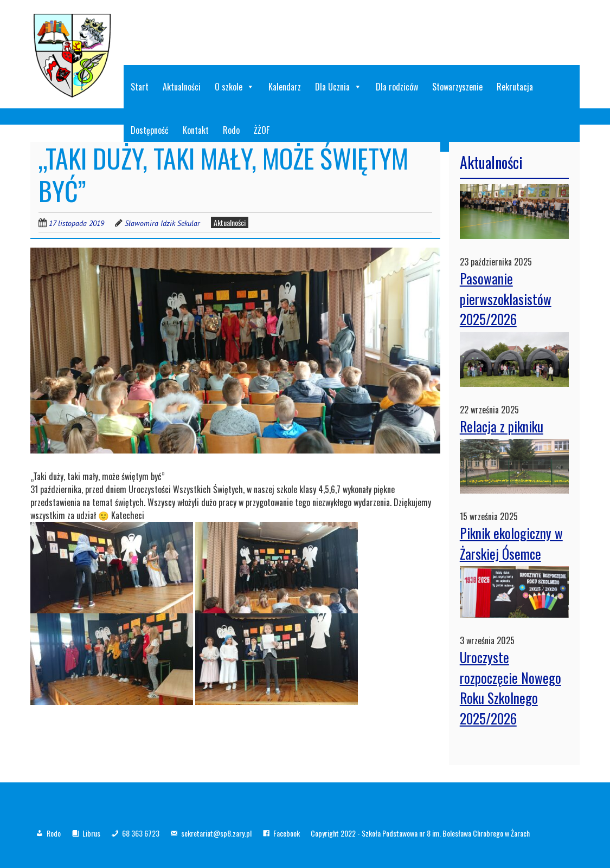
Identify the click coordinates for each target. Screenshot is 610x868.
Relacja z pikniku (502, 426)
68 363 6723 (141, 833)
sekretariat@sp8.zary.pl (216, 833)
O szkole (235, 87)
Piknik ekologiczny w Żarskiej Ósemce (511, 543)
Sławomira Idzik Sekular (162, 223)
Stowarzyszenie (457, 87)
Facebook (287, 833)
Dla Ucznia (338, 87)
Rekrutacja (515, 87)
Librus (91, 833)
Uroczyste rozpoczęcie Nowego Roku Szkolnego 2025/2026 (511, 688)
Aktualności (182, 87)
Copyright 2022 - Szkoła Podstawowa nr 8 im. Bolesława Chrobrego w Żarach (420, 833)
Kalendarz (285, 87)
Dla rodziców (397, 87)
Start (140, 87)
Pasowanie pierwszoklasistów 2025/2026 (506, 299)
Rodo (54, 833)
